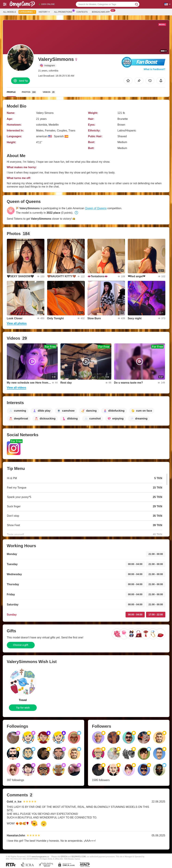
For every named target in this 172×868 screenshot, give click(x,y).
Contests (82, 12)
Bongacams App (102, 12)
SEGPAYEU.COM (79, 857)
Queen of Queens (96, 208)
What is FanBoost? (154, 69)
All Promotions (64, 12)
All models (9, 12)
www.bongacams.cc (40, 856)
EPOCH (64, 857)
